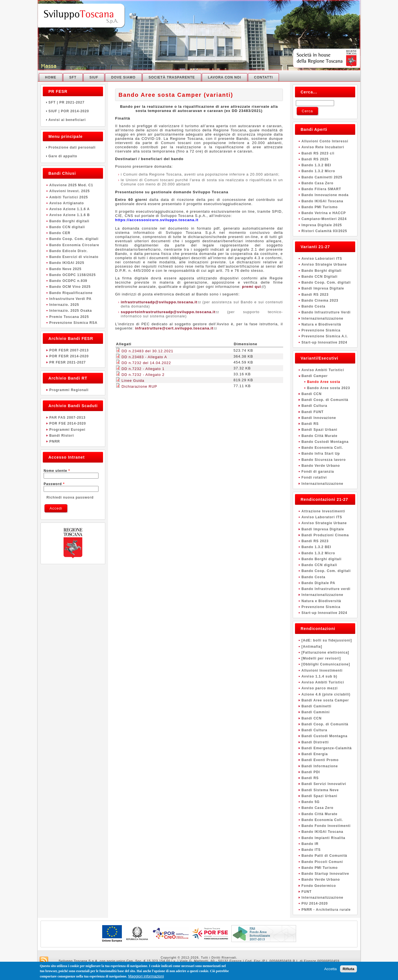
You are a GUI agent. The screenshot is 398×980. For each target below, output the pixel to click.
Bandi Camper (315, 376)
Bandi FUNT (313, 412)
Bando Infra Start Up (321, 454)
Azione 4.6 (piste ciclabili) (326, 694)
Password (54, 484)
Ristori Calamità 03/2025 (324, 231)
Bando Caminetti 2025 (322, 177)
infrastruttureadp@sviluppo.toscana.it (161, 302)
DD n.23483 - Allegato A (144, 357)
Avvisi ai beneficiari (73, 120)
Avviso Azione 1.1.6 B (70, 215)
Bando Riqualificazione (71, 293)
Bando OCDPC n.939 (68, 281)
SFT (73, 77)
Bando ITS (311, 850)
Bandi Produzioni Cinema (325, 535)
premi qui (253, 287)
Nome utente (57, 471)
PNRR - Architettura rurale (326, 910)
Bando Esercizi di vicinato (74, 257)
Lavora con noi (225, 77)
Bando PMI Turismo (320, 207)
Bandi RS (310, 424)
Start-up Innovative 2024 (324, 342)
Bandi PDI (311, 772)
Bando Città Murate (319, 436)
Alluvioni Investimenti (322, 670)
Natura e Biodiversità (321, 324)
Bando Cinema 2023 (320, 300)
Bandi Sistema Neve (320, 790)
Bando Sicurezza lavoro (324, 460)
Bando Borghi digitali (69, 221)
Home (51, 77)
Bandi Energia (315, 754)
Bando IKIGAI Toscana (322, 201)
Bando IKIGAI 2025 (67, 263)
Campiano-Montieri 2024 (324, 219)
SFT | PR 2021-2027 (73, 102)
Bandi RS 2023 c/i (318, 153)
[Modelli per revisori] (321, 658)
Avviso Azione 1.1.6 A (70, 209)
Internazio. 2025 (64, 305)
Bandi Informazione (320, 766)
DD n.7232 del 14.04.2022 (146, 363)
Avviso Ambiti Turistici (323, 370)
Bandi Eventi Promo (320, 760)
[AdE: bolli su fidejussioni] (327, 640)
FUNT (307, 892)
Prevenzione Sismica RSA (73, 323)
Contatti (264, 77)
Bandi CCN (312, 394)
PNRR (55, 441)
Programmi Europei (67, 430)
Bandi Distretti (315, 742)
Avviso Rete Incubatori (323, 147)
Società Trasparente (172, 77)
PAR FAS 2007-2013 (67, 418)
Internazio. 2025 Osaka (71, 311)
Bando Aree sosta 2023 (329, 388)
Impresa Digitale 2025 (322, 225)
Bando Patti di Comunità (324, 856)
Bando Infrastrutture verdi (326, 589)
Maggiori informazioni (146, 977)
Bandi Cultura (314, 406)
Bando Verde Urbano (321, 466)
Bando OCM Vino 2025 (70, 287)
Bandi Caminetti (316, 706)
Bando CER (60, 233)
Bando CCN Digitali (319, 277)
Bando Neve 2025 (65, 269)
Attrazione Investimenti (323, 511)
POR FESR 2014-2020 (69, 356)
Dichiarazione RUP (139, 386)
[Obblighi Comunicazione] (326, 664)
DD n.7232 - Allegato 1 (143, 369)
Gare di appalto (73, 156)
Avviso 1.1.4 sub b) (319, 676)
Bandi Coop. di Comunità (325, 400)
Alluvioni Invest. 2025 (70, 191)
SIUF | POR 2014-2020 (73, 111)
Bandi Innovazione (319, 418)
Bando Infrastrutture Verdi (326, 312)
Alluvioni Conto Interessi (325, 141)
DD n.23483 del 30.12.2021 (147, 351)
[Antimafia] (312, 647)
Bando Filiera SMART (321, 189)
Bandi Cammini (316, 712)
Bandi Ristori (62, 436)
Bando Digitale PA (318, 583)
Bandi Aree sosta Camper (325, 700)
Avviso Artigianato (67, 203)
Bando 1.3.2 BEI (316, 165)
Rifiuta (348, 969)
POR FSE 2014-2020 (68, 423)
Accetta (330, 969)
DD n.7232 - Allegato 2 (143, 375)
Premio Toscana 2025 (69, 317)
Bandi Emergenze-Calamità (327, 748)
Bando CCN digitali (67, 227)
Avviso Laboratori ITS (322, 259)
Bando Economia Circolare (74, 245)
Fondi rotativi (314, 477)
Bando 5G (311, 802)
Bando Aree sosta (324, 382)
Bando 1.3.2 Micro (318, 171)
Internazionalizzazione (322, 319)
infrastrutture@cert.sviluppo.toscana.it (176, 328)
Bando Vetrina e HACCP (324, 213)
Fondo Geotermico (319, 886)
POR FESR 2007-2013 (69, 350)
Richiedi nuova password (70, 497)
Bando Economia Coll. (322, 448)
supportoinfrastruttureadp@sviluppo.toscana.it (170, 312)
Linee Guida (133, 381)
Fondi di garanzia (318, 472)
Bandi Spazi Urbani (319, 430)
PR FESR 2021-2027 (68, 362)
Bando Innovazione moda (325, 195)
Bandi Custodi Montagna (324, 736)
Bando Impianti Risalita (323, 838)
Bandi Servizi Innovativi (324, 784)
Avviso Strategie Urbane (324, 264)
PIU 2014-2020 (315, 903)
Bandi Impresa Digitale (323, 288)
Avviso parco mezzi (320, 688)
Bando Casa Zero (317, 183)
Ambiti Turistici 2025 (69, 197)
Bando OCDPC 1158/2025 (72, 275)
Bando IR (310, 844)
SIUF (94, 77)
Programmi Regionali (69, 390)
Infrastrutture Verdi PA (70, 299)
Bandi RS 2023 (315, 295)
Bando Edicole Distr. (69, 251)
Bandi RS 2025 (315, 159)
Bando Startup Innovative (325, 874)
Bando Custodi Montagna (325, 442)
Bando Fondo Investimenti (326, 826)
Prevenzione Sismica (321, 330)
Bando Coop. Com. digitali (74, 239)
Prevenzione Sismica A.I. (325, 336)
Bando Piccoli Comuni (322, 862)
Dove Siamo (123, 77)
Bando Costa (313, 306)
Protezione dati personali (73, 147)
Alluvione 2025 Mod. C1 (71, 185)
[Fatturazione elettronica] (325, 652)
